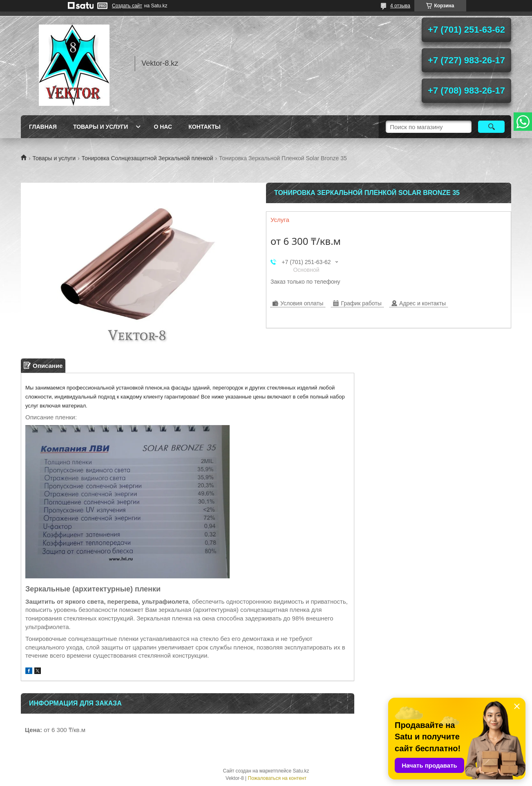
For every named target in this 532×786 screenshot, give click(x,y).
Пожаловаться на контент (277, 778)
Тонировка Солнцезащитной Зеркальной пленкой (148, 158)
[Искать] (491, 127)
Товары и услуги (101, 127)
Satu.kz (301, 771)
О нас (163, 127)
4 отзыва (400, 6)
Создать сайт (127, 6)
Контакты (204, 127)
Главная (43, 127)
